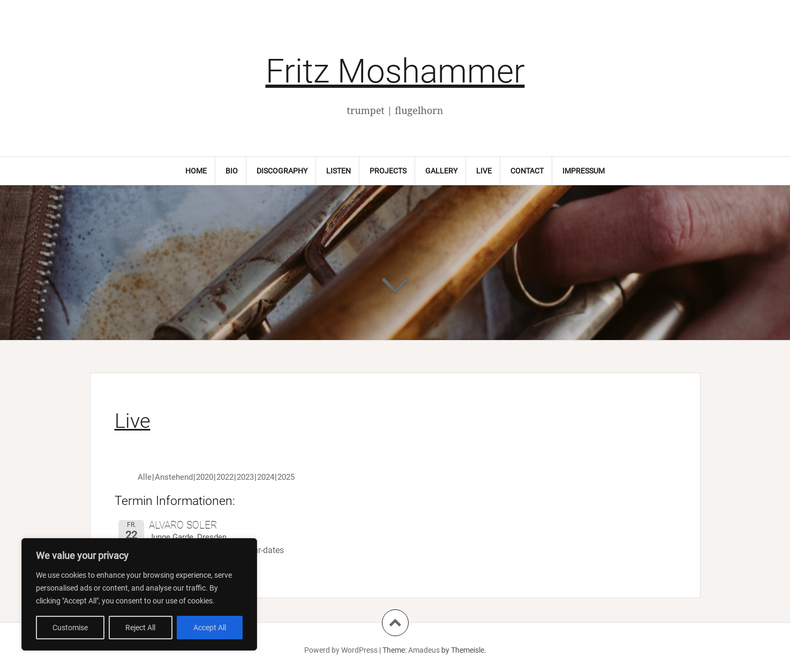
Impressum (584, 171)
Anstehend (174, 477)
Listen (338, 171)
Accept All (210, 628)
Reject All (140, 628)
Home (196, 171)
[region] (139, 594)
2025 (286, 477)
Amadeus (424, 650)
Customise (70, 628)
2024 (266, 477)
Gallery (441, 171)
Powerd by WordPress (341, 650)
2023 (245, 477)
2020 (205, 477)
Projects (388, 171)
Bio (232, 171)
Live (484, 171)
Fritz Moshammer (395, 71)
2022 (225, 477)
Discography (282, 171)
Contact (527, 171)
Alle (145, 477)
